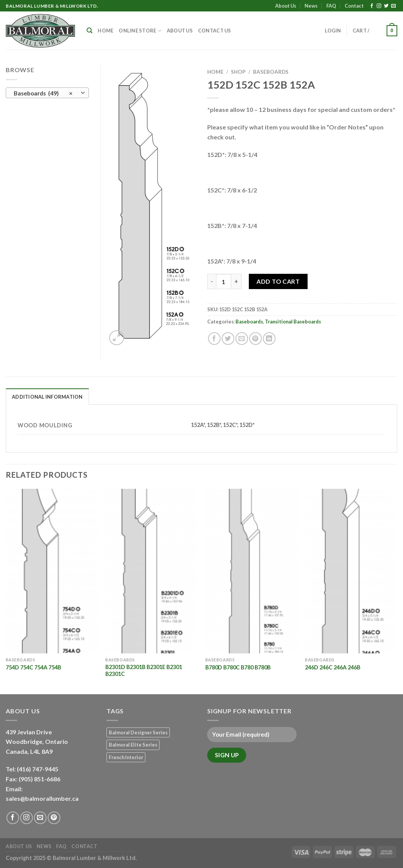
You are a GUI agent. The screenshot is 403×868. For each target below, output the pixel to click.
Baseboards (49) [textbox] (43, 93)
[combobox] (47, 93)
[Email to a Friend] (242, 339)
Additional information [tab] (47, 397)
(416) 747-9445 (38, 769)
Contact (354, 6)
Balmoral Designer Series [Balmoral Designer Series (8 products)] (138, 732)
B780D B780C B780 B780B (238, 667)
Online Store (140, 31)
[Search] (89, 31)
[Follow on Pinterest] (54, 818)
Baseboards (271, 72)
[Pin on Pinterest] (256, 339)
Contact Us (215, 31)
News (311, 6)
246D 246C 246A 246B (333, 667)
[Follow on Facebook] (372, 6)
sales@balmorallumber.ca (42, 798)
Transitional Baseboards (293, 322)
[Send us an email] (393, 6)
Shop (238, 72)
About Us (286, 6)
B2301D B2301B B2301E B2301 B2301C (144, 671)
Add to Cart (278, 281)
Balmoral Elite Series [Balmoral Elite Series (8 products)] (133, 745)
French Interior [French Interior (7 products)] (126, 757)
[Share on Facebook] (214, 339)
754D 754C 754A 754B (33, 667)
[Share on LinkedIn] (269, 339)
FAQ (331, 6)
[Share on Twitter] (228, 339)
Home (106, 31)
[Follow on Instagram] (379, 6)
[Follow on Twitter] (386, 6)
